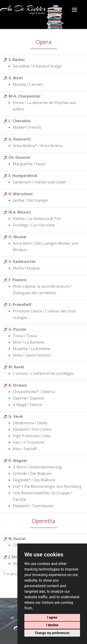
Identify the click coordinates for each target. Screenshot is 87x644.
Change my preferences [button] (52, 633)
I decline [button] (52, 625)
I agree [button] (52, 617)
